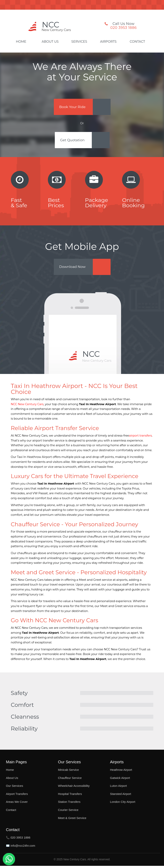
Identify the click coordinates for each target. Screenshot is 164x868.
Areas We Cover (17, 804)
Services (79, 42)
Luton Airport (118, 788)
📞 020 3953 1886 (18, 840)
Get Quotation (73, 141)
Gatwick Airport (120, 780)
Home (21, 42)
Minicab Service (68, 772)
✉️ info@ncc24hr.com (21, 848)
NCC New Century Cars (27, 406)
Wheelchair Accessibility (74, 788)
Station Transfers (69, 804)
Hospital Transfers (70, 796)
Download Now (73, 268)
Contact (137, 42)
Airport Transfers (17, 796)
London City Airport (123, 804)
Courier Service (68, 812)
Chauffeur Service (70, 780)
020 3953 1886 (123, 28)
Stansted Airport (121, 796)
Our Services (15, 788)
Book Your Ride (73, 107)
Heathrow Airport (121, 772)
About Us (50, 42)
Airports (108, 42)
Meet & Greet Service (72, 820)
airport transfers (140, 438)
